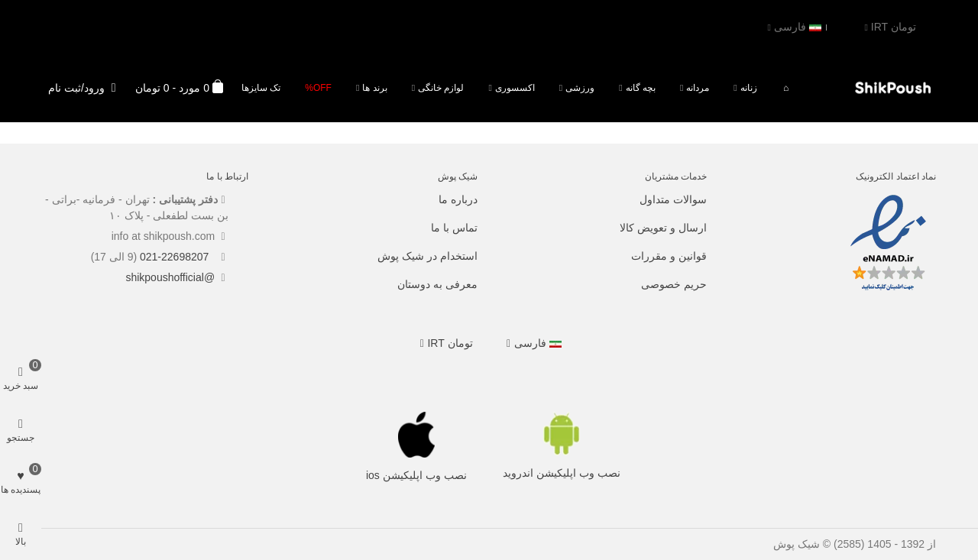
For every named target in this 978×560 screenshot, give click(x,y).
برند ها (374, 88)
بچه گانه (641, 88)
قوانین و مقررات (669, 256)
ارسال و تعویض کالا (663, 228)
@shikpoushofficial (170, 277)
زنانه (749, 88)
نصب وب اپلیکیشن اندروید (562, 473)
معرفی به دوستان (437, 284)
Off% (318, 88)
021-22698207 (176, 257)
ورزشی (580, 88)
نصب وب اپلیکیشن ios (416, 475)
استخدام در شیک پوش (427, 256)
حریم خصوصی (674, 284)
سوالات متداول (673, 199)
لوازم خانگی (441, 88)
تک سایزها (261, 88)
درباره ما (458, 199)
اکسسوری (515, 88)
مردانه (698, 88)
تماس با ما (454, 228)
